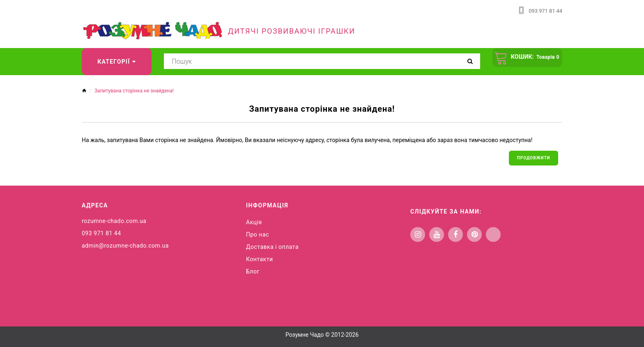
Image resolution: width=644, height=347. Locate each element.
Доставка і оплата (272, 249)
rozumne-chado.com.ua (114, 223)
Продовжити (532, 159)
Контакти (260, 261)
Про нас (258, 237)
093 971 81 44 (544, 11)
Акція (254, 224)
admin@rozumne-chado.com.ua (125, 248)
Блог (253, 273)
